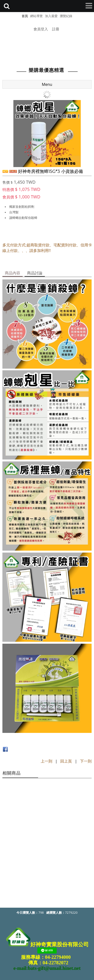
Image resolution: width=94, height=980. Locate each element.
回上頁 (66, 761)
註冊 (56, 29)
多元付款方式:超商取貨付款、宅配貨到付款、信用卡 (47, 245)
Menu (47, 84)
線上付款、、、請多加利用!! (27, 250)
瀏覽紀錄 (66, 16)
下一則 (86, 761)
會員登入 (41, 29)
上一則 (47, 761)
